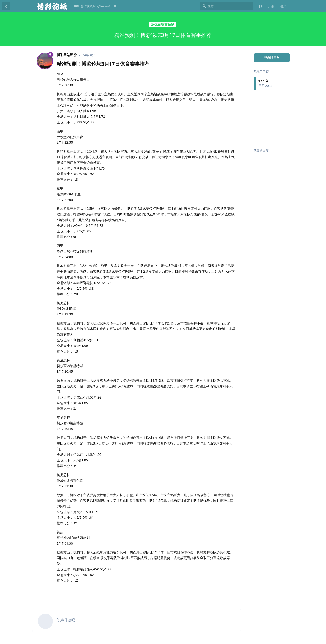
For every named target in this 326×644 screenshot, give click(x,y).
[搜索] (227, 6)
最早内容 (261, 71)
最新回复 (261, 150)
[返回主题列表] (6, 6)
